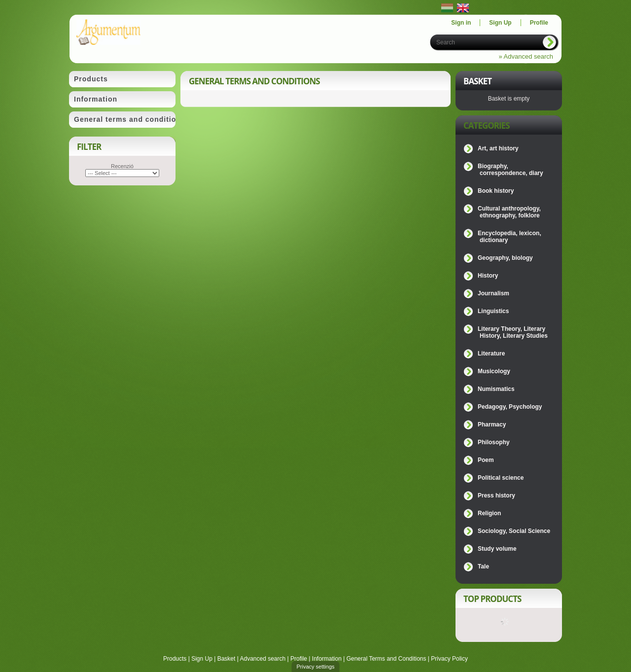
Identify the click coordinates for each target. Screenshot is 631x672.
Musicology (494, 371)
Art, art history (498, 148)
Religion (489, 513)
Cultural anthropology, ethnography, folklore (509, 212)
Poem (486, 460)
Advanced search (263, 659)
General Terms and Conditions (386, 659)
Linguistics (493, 311)
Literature (491, 354)
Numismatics (496, 389)
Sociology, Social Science (514, 531)
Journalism (493, 293)
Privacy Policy (449, 659)
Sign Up (202, 659)
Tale (483, 566)
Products (175, 659)
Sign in (461, 23)
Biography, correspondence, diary (510, 170)
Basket (227, 659)
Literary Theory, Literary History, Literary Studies (513, 332)
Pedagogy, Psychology (510, 407)
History (488, 276)
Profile (299, 659)
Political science (501, 478)
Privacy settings (315, 667)
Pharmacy (492, 424)
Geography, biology (505, 258)
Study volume (497, 549)
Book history (496, 191)
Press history (496, 495)
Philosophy (494, 442)
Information (327, 659)
